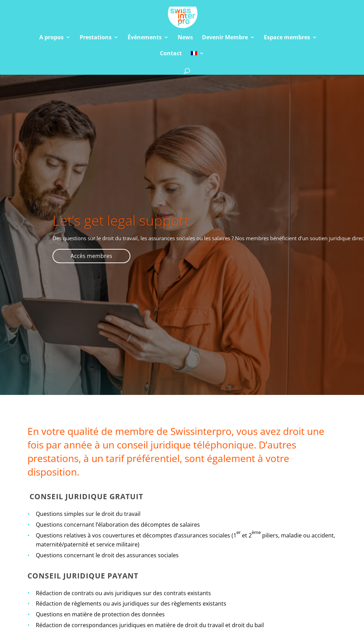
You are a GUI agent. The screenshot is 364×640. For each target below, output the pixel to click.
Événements (145, 38)
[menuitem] (197, 59)
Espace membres (287, 38)
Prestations (96, 38)
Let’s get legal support (121, 220)
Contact (171, 54)
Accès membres (91, 256)
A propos (51, 38)
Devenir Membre (225, 38)
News (185, 38)
